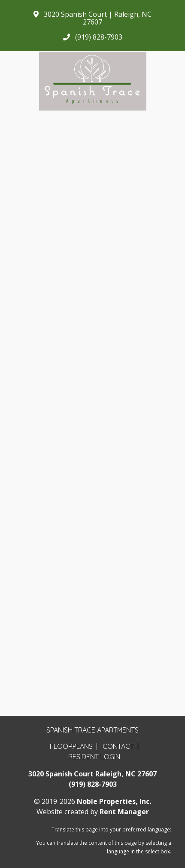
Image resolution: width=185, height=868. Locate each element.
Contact (118, 746)
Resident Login (94, 757)
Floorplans (71, 746)
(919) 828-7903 (93, 784)
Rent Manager (124, 812)
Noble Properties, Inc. (114, 801)
